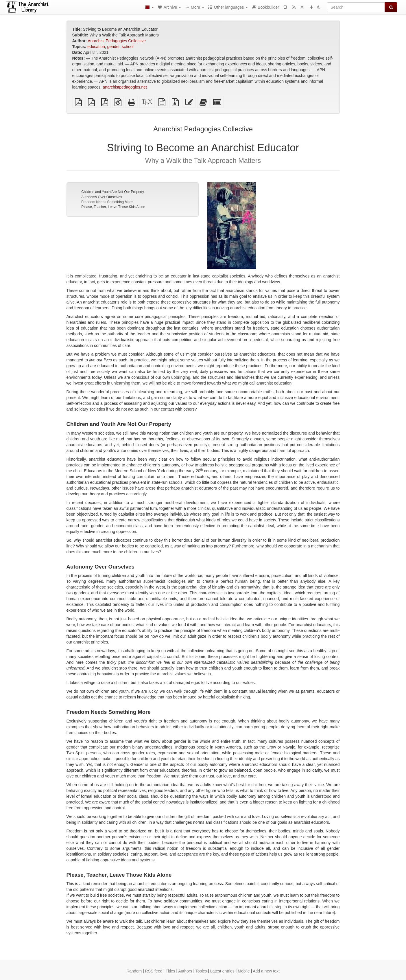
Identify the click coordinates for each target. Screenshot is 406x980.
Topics (201, 971)
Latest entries (222, 971)
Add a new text (266, 971)
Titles (170, 971)
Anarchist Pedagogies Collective (117, 41)
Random (134, 971)
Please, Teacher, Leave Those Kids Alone (113, 207)
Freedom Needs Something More (107, 202)
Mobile (244, 971)
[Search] (356, 7)
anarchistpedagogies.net (125, 87)
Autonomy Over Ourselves (102, 197)
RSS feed (154, 971)
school (128, 47)
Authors (185, 971)
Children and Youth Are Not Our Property (113, 192)
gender (114, 47)
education (96, 47)
